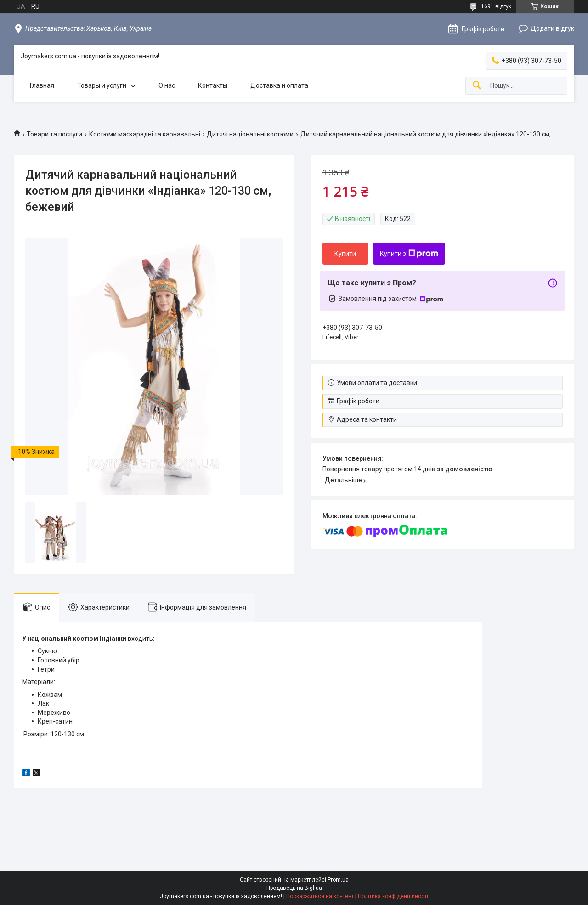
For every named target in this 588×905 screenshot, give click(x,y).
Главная (42, 85)
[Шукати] (477, 86)
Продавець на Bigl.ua (294, 888)
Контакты (213, 85)
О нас (167, 85)
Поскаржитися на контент (320, 896)
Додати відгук (552, 28)
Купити (345, 254)
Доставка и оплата (279, 85)
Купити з (409, 254)
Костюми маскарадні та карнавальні (145, 134)
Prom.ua (338, 880)
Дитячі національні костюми (250, 134)
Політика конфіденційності (393, 896)
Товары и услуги (102, 85)
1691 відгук (496, 6)
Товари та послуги (54, 134)
